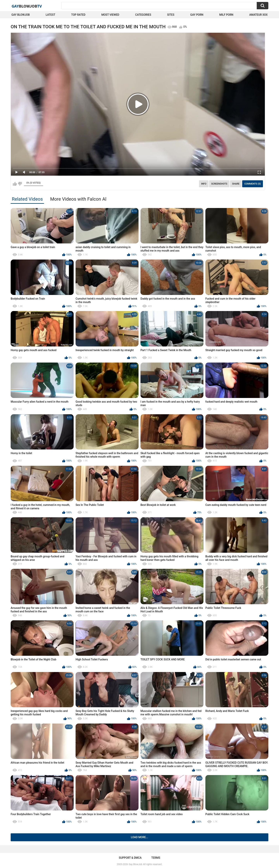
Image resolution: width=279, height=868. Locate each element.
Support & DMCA (130, 858)
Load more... (140, 837)
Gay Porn (197, 15)
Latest (51, 15)
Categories (143, 15)
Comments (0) (253, 184)
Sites (171, 15)
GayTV (27, 6)
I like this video (15, 184)
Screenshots (219, 184)
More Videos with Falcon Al (78, 199)
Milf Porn (226, 15)
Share (236, 184)
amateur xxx (258, 15)
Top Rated (78, 15)
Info (204, 184)
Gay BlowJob (21, 15)
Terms (156, 858)
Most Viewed (110, 15)
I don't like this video (20, 184)
